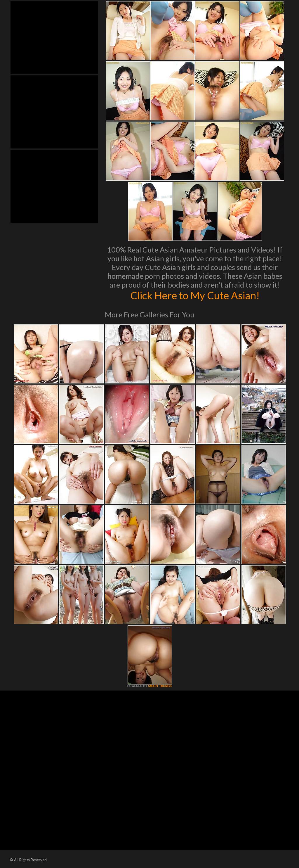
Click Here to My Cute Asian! (195, 295)
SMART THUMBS (160, 686)
